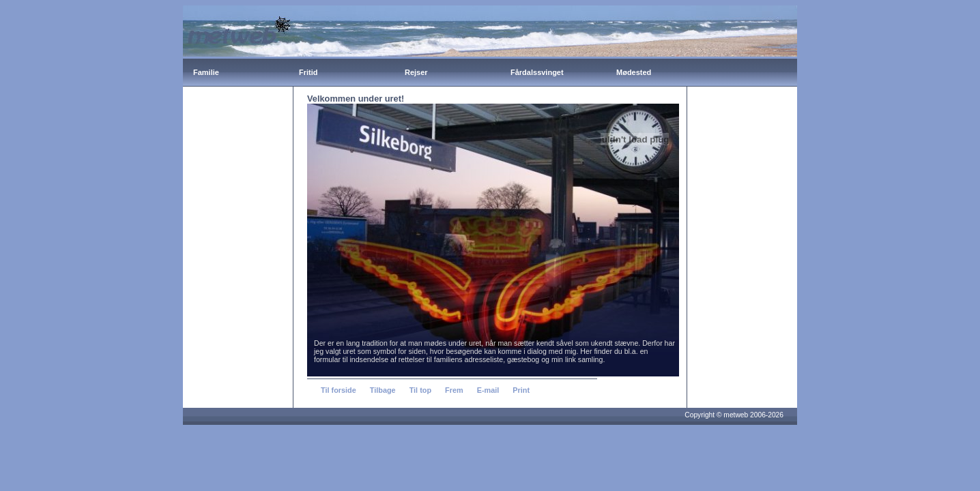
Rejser (416, 72)
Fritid (308, 72)
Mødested (634, 72)
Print (521, 390)
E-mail (488, 390)
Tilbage (383, 390)
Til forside (338, 390)
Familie (206, 72)
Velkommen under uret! (356, 99)
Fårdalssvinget (537, 72)
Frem (454, 390)
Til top (420, 390)
